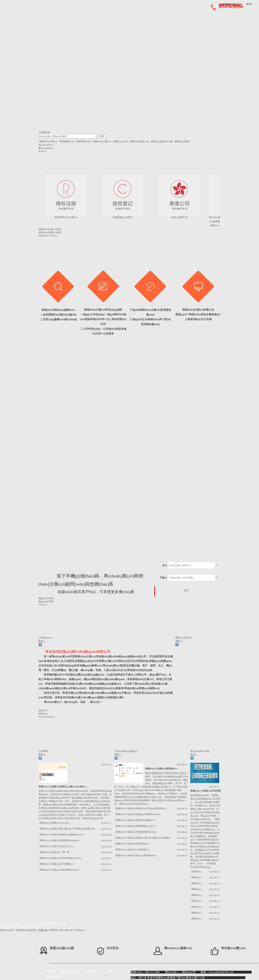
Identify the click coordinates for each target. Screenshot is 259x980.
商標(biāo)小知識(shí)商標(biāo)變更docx (198, 877)
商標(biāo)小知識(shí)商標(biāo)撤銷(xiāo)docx (62, 835)
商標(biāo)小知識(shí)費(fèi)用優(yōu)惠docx (198, 889)
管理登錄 (54, 930)
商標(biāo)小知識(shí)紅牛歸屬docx (57, 864)
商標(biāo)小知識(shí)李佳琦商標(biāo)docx (61, 858)
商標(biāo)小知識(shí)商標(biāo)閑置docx (198, 883)
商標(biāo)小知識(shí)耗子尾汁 (198, 919)
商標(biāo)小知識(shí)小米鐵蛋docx (133, 850)
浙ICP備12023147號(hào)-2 (73, 930)
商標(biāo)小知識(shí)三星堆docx (198, 895)
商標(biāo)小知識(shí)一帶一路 (55, 852)
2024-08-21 (106, 858)
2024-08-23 (106, 852)
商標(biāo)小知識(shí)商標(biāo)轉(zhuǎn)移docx (63, 787)
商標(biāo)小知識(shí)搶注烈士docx (57, 846)
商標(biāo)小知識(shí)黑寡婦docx (162, 769)
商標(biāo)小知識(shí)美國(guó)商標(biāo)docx (138, 814)
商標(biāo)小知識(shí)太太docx (54, 823)
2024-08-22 (182, 826)
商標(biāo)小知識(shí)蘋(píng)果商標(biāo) (136, 855)
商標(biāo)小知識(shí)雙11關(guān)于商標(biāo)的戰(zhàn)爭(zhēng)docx (68, 829)
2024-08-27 (106, 765)
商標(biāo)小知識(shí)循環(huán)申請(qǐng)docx (198, 901)
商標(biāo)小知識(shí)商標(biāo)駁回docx (198, 872)
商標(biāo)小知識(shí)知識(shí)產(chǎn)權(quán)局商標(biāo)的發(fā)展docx (144, 838)
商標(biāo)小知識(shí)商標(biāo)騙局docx (135, 820)
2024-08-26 (106, 835)
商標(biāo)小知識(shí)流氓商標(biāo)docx (59, 840)
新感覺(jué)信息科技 (26, 930)
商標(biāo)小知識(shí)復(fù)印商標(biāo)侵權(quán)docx (198, 913)
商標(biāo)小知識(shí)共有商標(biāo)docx (211, 791)
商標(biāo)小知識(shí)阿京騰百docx (133, 844)
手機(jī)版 (43, 930)
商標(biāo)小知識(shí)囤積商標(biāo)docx (135, 826)
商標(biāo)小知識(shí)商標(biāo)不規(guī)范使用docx (141, 808)
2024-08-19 (106, 864)
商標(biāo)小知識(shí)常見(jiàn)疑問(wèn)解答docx (198, 907)
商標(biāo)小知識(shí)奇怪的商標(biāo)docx (137, 832)
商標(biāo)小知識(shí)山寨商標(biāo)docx (59, 870)
